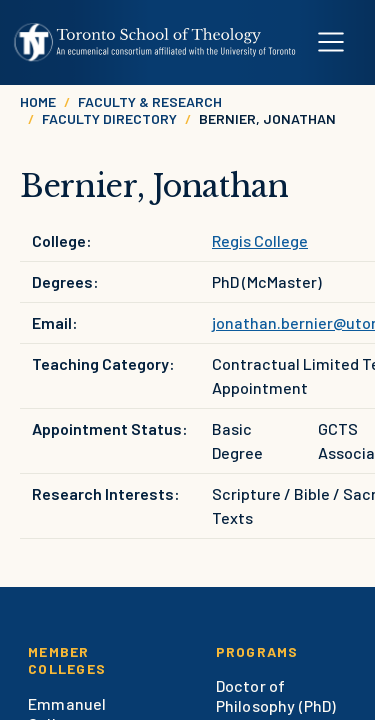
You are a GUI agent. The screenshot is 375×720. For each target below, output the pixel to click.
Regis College (260, 240)
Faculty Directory (109, 118)
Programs (257, 651)
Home (38, 101)
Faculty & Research (150, 101)
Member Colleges (67, 660)
